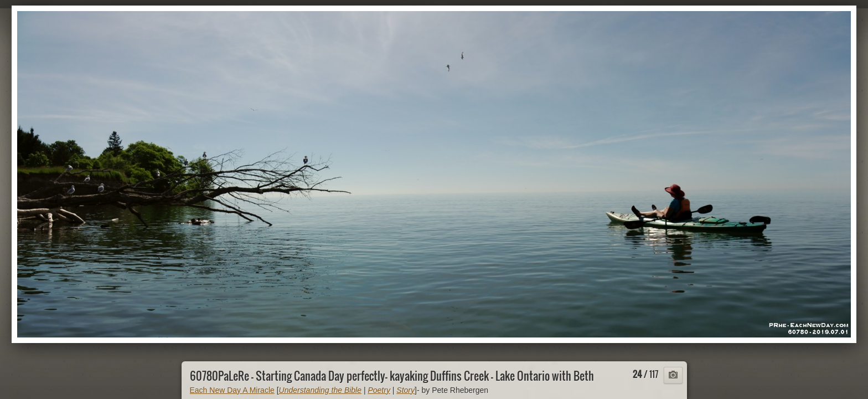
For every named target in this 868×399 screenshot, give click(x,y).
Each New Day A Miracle (232, 390)
